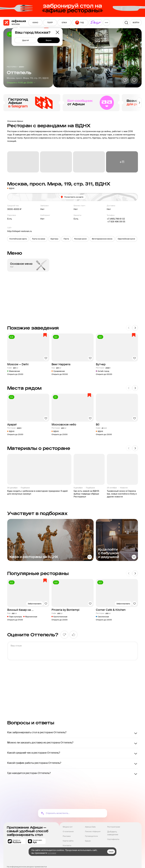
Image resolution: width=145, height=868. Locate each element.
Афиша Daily (90, 827)
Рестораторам (114, 827)
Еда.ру (88, 841)
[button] (18, 239)
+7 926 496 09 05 (116, 222)
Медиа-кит (68, 827)
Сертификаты (113, 839)
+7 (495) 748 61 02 (116, 219)
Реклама (67, 836)
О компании (68, 831)
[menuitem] (35, 23)
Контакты (67, 845)
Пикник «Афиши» (93, 831)
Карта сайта (68, 841)
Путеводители (91, 836)
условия (52, 853)
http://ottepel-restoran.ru (20, 231)
